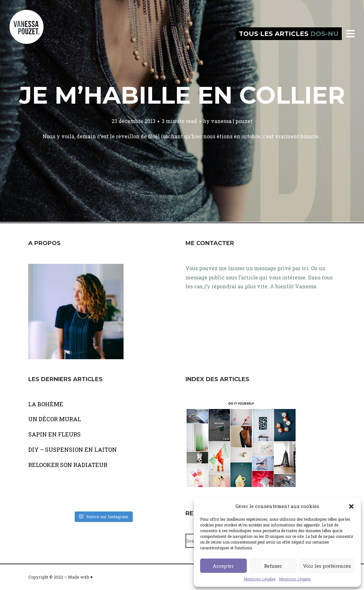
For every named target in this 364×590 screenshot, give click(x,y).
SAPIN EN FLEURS (54, 434)
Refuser (273, 566)
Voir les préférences (327, 566)
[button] (351, 506)
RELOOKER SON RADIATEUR (68, 465)
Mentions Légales (260, 579)
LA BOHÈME (46, 404)
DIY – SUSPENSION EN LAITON (73, 449)
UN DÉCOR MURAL (55, 419)
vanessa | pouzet (232, 121)
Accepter (223, 566)
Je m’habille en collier (182, 95)
